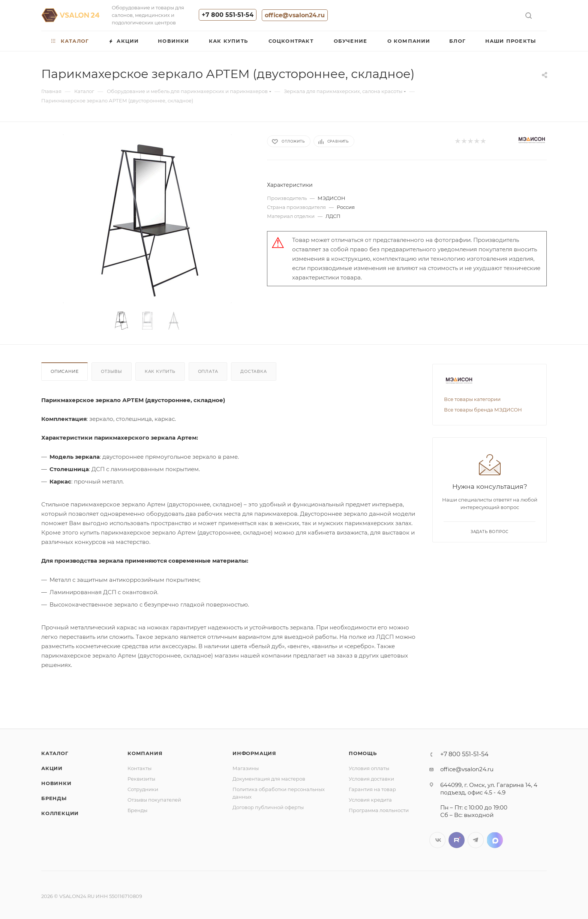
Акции (52, 768)
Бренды (54, 798)
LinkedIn (495, 840)
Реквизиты (141, 779)
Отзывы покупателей (154, 800)
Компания (145, 753)
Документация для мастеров (269, 779)
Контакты (139, 768)
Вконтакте (437, 840)
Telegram (476, 840)
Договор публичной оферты (268, 807)
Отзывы (112, 371)
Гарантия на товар (372, 789)
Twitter (457, 840)
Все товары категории (472, 399)
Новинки (56, 783)
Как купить (160, 371)
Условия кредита (370, 800)
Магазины (246, 768)
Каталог (55, 753)
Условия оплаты (369, 768)
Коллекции (60, 813)
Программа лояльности (379, 810)
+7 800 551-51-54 (228, 15)
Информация (254, 753)
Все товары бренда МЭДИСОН (483, 410)
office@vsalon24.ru (295, 15)
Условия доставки (371, 779)
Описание (64, 371)
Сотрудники (143, 789)
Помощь (363, 753)
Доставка (253, 371)
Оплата (208, 371)
